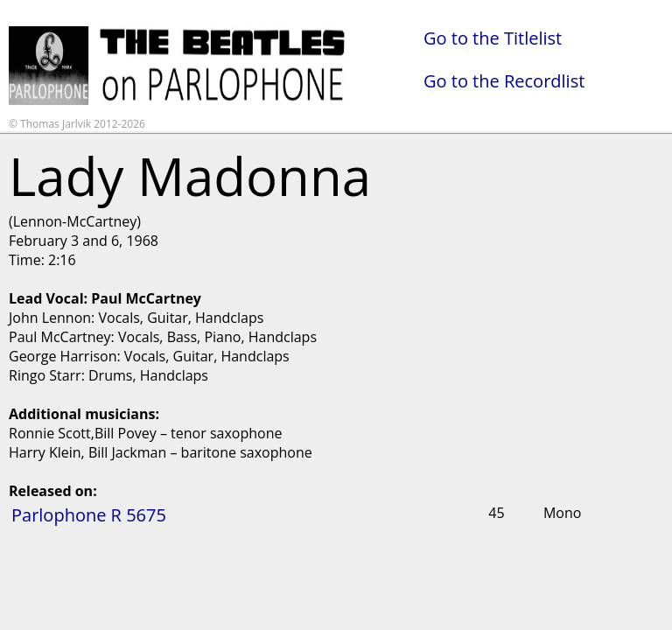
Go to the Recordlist (504, 81)
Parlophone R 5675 (89, 515)
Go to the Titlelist (493, 38)
